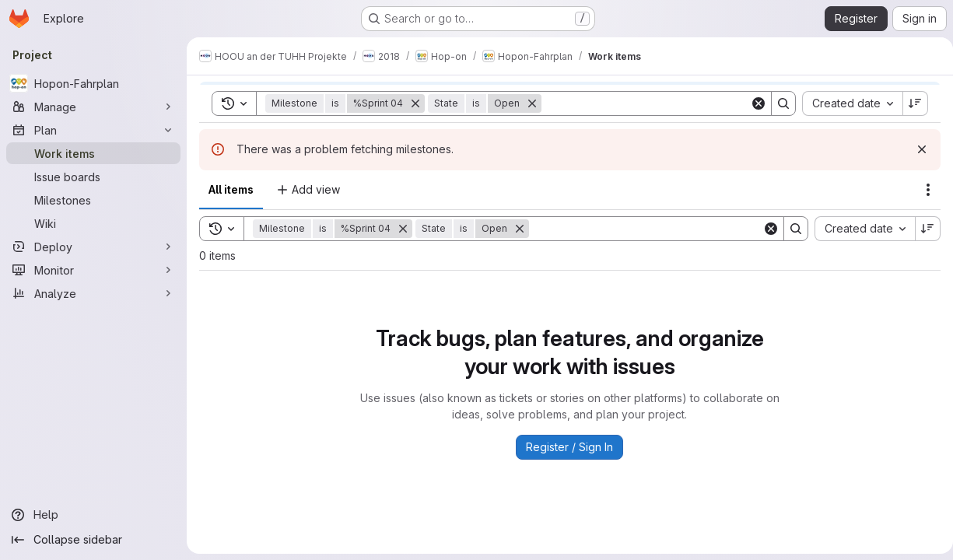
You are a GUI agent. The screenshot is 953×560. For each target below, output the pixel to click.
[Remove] (403, 229)
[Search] (643, 229)
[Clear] (765, 229)
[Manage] (93, 107)
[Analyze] (93, 293)
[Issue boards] (93, 177)
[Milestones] (93, 200)
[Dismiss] (916, 149)
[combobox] (858, 229)
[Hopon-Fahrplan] (93, 83)
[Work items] (93, 153)
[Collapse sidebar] (93, 540)
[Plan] (93, 130)
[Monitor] (93, 270)
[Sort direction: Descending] (922, 229)
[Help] (93, 515)
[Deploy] (93, 247)
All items (231, 189)
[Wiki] (93, 223)
